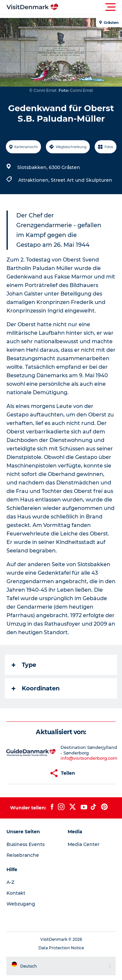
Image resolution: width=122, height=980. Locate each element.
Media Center (84, 844)
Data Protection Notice (61, 948)
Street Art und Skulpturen (81, 180)
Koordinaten (36, 688)
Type (24, 665)
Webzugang (21, 904)
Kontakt (16, 893)
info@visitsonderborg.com (89, 758)
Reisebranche (23, 855)
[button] (90, 7)
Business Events (26, 844)
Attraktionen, (34, 180)
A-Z (10, 882)
